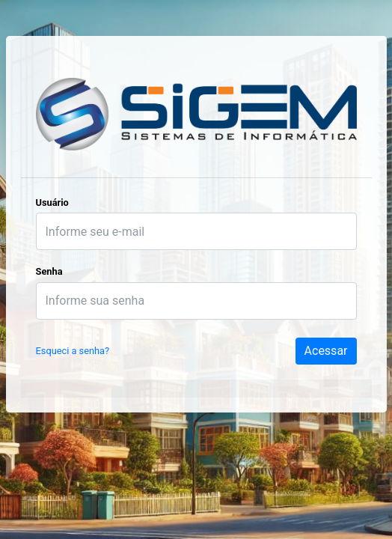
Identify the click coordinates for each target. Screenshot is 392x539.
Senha (49, 271)
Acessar (326, 351)
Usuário (52, 202)
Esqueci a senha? (73, 351)
